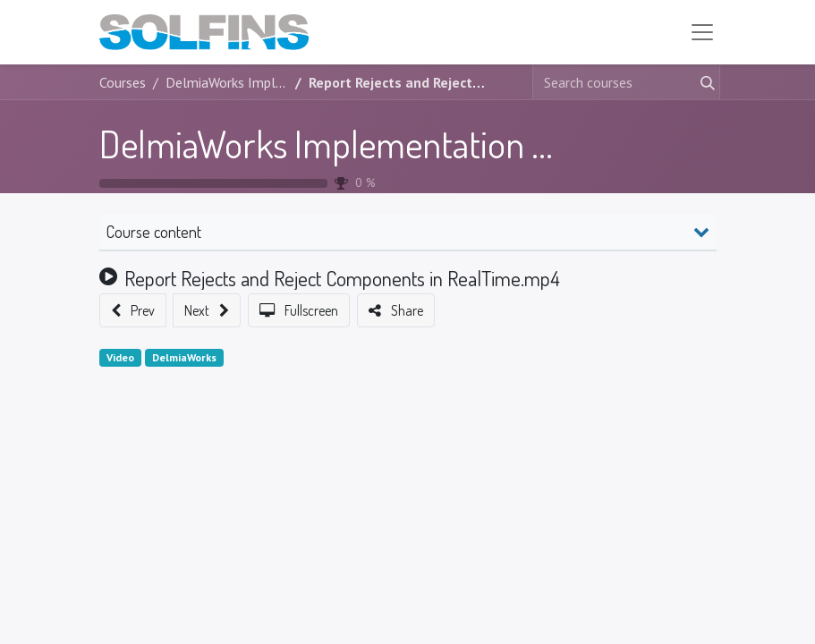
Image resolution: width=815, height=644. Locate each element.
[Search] (704, 82)
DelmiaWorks (184, 357)
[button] (133, 310)
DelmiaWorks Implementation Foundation (395, 144)
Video (120, 357)
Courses (123, 82)
